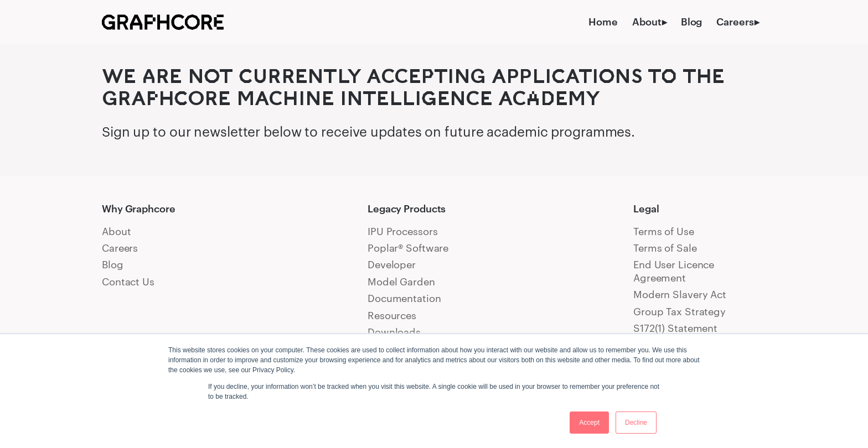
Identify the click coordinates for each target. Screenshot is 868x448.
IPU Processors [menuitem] (402, 231)
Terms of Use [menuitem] (664, 231)
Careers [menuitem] (735, 22)
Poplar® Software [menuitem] (408, 248)
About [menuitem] (647, 22)
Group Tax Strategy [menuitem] (680, 311)
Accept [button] (589, 423)
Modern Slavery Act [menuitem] (680, 294)
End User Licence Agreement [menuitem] (674, 271)
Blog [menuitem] (692, 22)
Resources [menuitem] (392, 315)
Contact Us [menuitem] (128, 282)
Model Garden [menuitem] (401, 282)
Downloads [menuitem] (394, 332)
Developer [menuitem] (392, 264)
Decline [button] (636, 423)
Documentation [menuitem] (404, 298)
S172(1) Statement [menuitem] (675, 328)
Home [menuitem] (603, 22)
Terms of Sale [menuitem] (665, 248)
